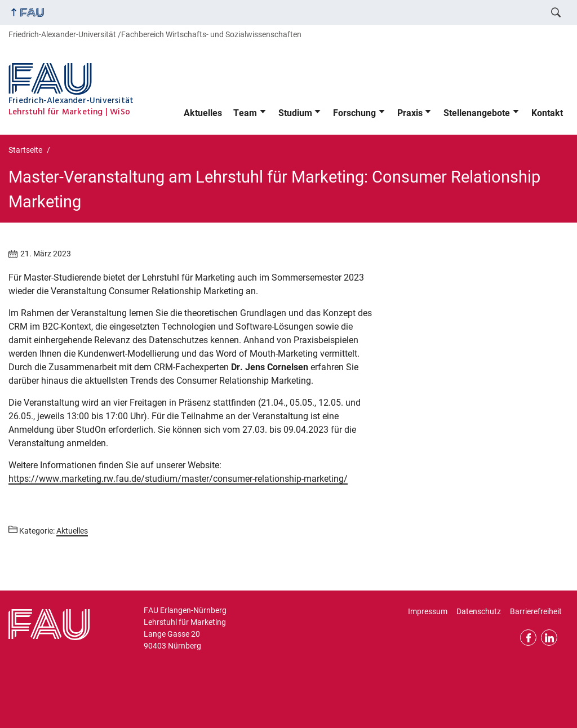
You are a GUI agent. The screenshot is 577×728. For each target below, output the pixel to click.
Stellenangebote (477, 113)
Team (245, 113)
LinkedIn (549, 638)
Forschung (354, 113)
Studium (295, 113)
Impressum (428, 611)
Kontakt (547, 113)
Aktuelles (203, 113)
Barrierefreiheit (536, 611)
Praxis (410, 113)
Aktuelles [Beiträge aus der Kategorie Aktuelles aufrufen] (72, 531)
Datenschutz (479, 611)
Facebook (528, 638)
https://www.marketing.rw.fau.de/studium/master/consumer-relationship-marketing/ (178, 479)
